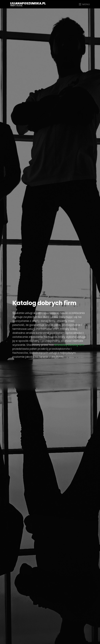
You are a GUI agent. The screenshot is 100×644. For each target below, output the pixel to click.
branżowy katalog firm (69, 345)
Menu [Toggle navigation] (84, 4)
